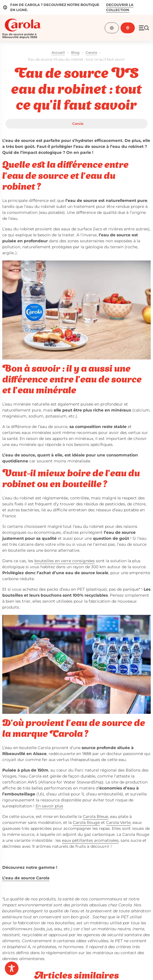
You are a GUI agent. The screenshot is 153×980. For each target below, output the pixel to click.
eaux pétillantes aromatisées (90, 840)
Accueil (58, 52)
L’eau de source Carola (26, 878)
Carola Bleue (95, 816)
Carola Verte (118, 822)
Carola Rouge (86, 822)
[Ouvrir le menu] (144, 28)
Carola (91, 52)
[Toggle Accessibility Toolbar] (12, 968)
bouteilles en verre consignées (65, 561)
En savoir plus (49, 806)
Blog (75, 52)
